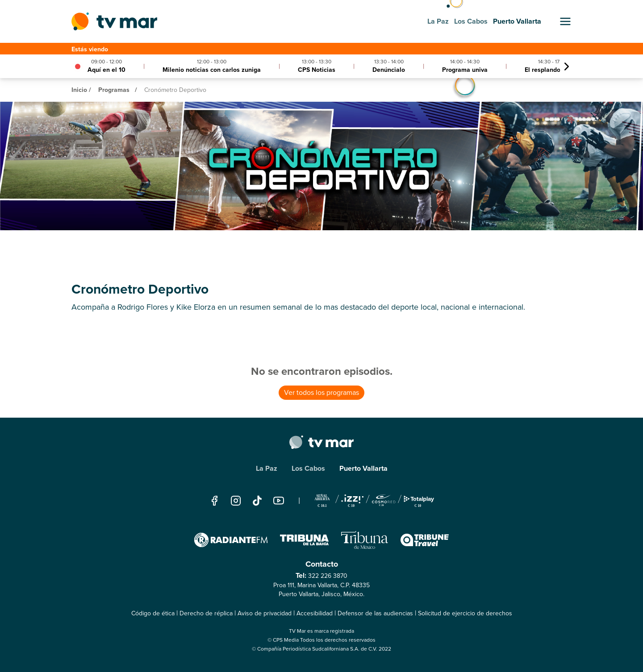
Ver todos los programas (321, 392)
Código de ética (153, 613)
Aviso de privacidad (265, 613)
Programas (114, 90)
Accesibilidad (315, 613)
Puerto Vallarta (363, 468)
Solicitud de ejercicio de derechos (465, 613)
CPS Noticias (317, 70)
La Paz (267, 468)
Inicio (79, 90)
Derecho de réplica (206, 613)
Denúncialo (389, 70)
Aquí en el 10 (106, 70)
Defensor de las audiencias (375, 613)
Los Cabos (308, 468)
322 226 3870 (328, 576)
